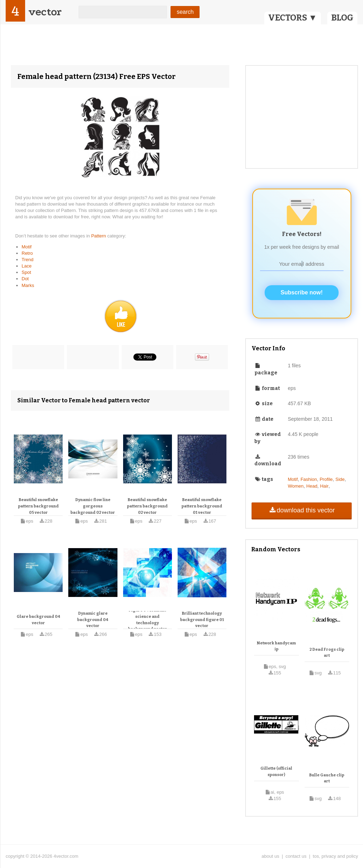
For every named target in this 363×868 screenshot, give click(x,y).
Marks (28, 285)
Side (340, 479)
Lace (27, 266)
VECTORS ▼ (293, 18)
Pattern (99, 236)
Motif (27, 247)
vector (45, 12)
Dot (25, 279)
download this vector (302, 510)
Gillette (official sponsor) (276, 772)
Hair (324, 486)
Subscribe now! (302, 292)
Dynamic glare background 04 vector (93, 620)
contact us (296, 856)
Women (296, 486)
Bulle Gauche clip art (327, 778)
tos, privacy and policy (335, 856)
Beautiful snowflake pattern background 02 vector (147, 506)
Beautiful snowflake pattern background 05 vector (38, 506)
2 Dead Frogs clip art (327, 653)
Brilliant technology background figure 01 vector (202, 620)
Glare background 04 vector (38, 620)
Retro (27, 253)
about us (270, 856)
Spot (26, 272)
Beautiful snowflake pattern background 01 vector (202, 506)
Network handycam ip (276, 646)
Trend (27, 260)
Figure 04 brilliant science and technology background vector (148, 620)
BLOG (342, 18)
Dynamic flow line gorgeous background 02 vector (93, 506)
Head (312, 486)
